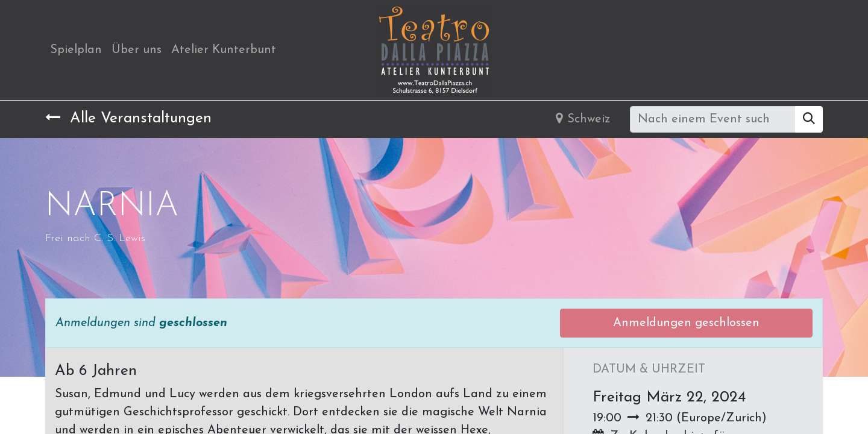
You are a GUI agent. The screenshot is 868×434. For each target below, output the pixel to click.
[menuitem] (76, 50)
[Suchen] (809, 119)
